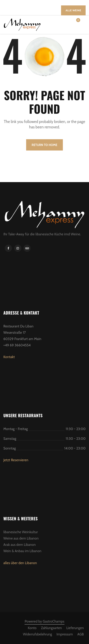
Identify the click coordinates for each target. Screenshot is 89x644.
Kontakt (9, 357)
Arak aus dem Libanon (20, 545)
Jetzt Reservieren (16, 460)
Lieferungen (75, 628)
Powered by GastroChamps (44, 621)
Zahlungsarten (51, 628)
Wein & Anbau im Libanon (22, 551)
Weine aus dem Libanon (21, 538)
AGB (81, 634)
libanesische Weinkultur (21, 532)
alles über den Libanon (20, 563)
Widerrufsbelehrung (38, 634)
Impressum (65, 634)
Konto (32, 628)
